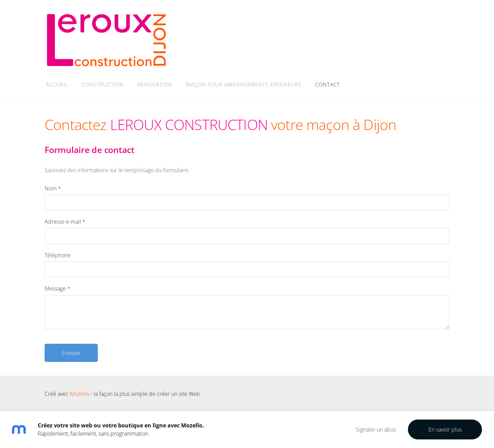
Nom (53, 188)
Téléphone (58, 255)
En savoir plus (445, 429)
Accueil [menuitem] (57, 84)
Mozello (80, 394)
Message (57, 288)
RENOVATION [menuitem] (155, 84)
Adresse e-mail (65, 222)
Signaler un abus (376, 429)
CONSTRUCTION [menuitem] (103, 84)
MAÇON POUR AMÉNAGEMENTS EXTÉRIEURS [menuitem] (244, 84)
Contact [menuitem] (328, 84)
